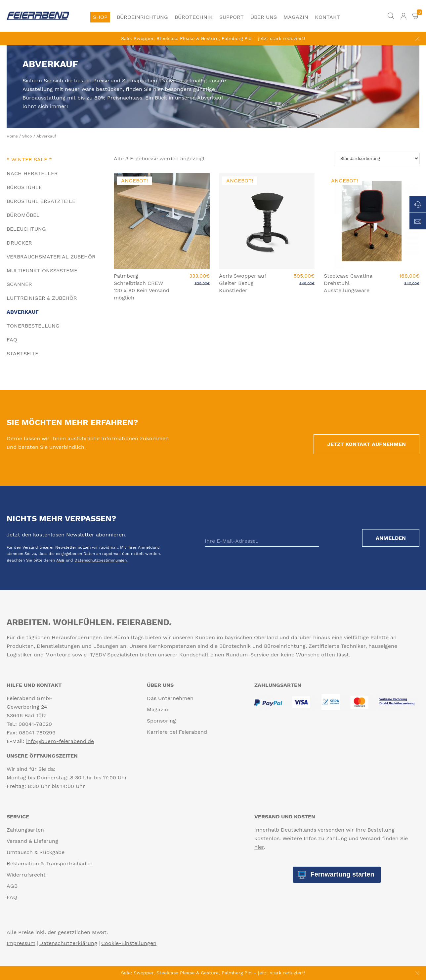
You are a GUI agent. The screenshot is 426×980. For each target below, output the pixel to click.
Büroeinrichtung (142, 17)
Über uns (264, 17)
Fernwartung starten (341, 874)
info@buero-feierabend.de (60, 741)
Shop (100, 17)
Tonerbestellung (33, 326)
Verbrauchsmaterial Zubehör (51, 257)
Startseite (22, 353)
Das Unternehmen (170, 698)
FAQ (12, 340)
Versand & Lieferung (32, 841)
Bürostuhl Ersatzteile (41, 201)
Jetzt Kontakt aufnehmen (366, 444)
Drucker (19, 243)
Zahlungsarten (25, 830)
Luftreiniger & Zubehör (42, 298)
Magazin (296, 17)
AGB (60, 560)
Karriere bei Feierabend (177, 732)
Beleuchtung (26, 229)
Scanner (19, 284)
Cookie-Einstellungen (129, 943)
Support (232, 17)
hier (259, 847)
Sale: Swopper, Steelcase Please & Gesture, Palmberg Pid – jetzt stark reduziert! (213, 38)
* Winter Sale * (29, 159)
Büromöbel (23, 215)
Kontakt (327, 17)
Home (12, 136)
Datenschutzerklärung (68, 943)
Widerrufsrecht (26, 875)
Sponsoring (161, 721)
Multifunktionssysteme (42, 271)
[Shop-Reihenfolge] (377, 158)
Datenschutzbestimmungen (101, 560)
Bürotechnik (194, 17)
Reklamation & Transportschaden (50, 863)
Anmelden (391, 538)
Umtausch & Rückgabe (36, 852)
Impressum (21, 943)
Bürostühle (24, 187)
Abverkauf (23, 312)
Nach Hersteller (32, 173)
